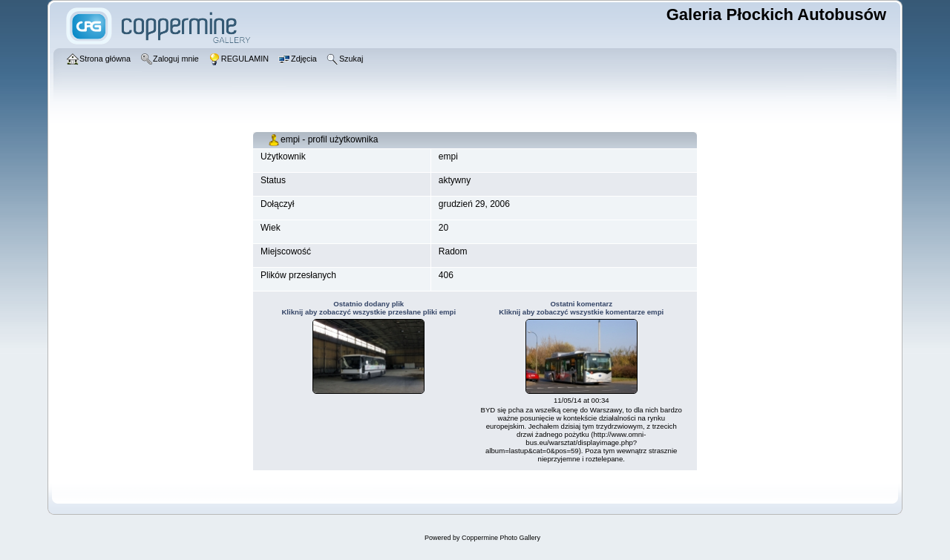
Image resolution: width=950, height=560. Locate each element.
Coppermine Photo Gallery (501, 538)
